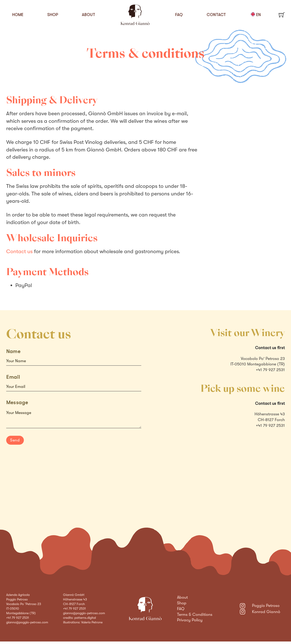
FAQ (179, 15)
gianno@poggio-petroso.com (27, 622)
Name (13, 351)
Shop (53, 15)
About (89, 15)
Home (18, 15)
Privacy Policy (190, 620)
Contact (216, 15)
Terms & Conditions (195, 614)
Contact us (19, 251)
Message (17, 402)
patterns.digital (85, 618)
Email (13, 377)
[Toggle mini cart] (282, 15)
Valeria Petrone (92, 622)
